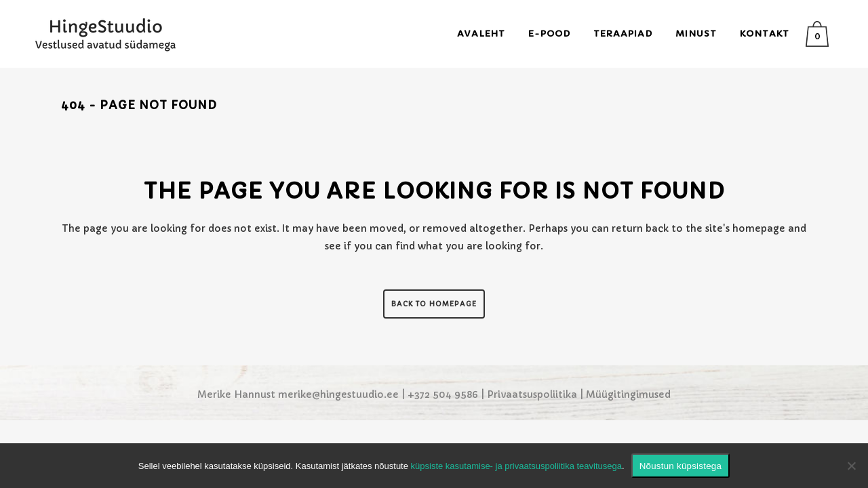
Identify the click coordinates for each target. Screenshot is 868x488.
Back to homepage (434, 304)
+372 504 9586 (443, 394)
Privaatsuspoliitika (532, 394)
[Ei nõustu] (851, 466)
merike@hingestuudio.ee (338, 394)
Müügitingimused (628, 394)
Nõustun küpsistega (681, 466)
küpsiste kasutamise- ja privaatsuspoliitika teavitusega (516, 466)
